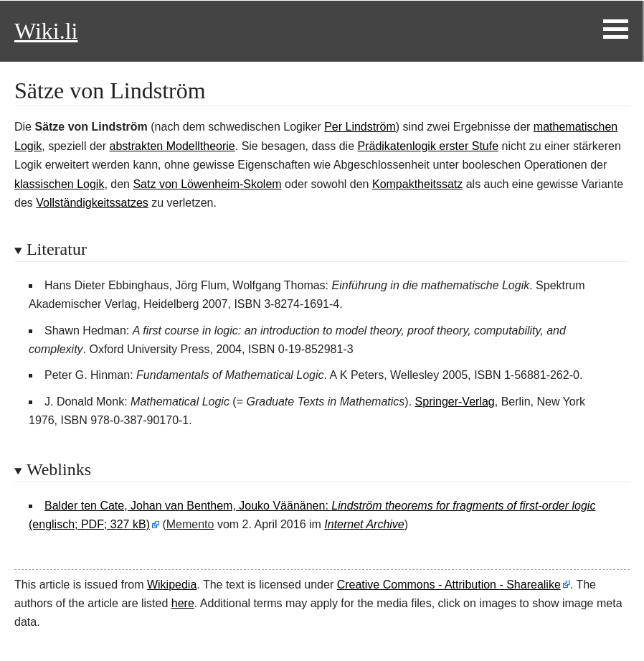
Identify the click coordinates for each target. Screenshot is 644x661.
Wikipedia (172, 585)
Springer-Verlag (455, 402)
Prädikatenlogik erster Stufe (428, 146)
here (183, 603)
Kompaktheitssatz (417, 184)
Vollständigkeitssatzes (92, 203)
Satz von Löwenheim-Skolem (207, 184)
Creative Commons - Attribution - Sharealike (449, 585)
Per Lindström (360, 127)
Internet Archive (364, 524)
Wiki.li (46, 31)
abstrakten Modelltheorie (172, 146)
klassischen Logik (59, 184)
